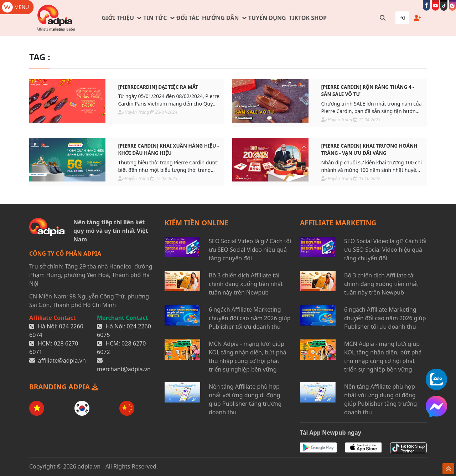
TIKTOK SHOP (308, 18)
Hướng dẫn (221, 18)
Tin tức (155, 18)
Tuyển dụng (267, 18)
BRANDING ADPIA (64, 387)
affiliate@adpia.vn (62, 360)
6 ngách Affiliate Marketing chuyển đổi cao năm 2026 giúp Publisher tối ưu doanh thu (250, 318)
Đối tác (188, 18)
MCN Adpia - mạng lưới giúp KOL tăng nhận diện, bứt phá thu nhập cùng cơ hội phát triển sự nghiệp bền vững (247, 357)
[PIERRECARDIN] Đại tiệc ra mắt (158, 87)
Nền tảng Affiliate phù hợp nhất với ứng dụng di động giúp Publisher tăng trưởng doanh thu (245, 399)
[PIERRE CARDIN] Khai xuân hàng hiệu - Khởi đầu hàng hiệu (169, 149)
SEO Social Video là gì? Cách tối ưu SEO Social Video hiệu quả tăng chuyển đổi (250, 250)
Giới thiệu (118, 18)
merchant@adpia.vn (124, 369)
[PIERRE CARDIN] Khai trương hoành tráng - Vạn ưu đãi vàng (369, 149)
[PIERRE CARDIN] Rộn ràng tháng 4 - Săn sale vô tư (368, 90)
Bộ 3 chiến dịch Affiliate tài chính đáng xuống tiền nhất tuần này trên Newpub (246, 284)
